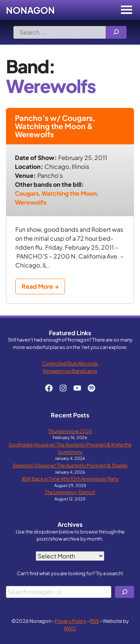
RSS (94, 621)
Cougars (27, 193)
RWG (70, 628)
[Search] (116, 32)
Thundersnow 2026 (70, 431)
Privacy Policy (71, 621)
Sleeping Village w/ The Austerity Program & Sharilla (70, 465)
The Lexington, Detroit (70, 492)
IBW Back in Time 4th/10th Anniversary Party (70, 479)
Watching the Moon (69, 193)
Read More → (40, 286)
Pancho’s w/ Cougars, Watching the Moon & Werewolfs (55, 126)
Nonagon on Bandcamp (70, 371)
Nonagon (30, 10)
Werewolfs (31, 202)
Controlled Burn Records (70, 363)
